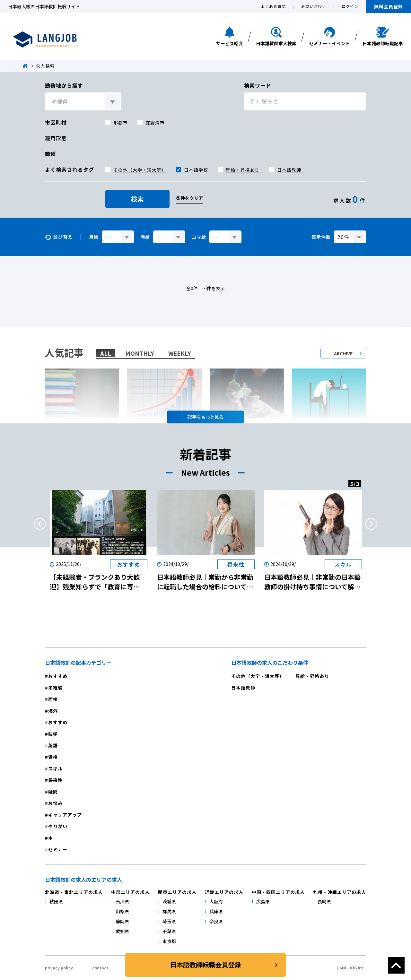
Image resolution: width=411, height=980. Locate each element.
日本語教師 (289, 170)
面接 (53, 699)
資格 (53, 757)
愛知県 (122, 931)
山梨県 (122, 911)
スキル (55, 768)
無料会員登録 (389, 6)
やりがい (58, 826)
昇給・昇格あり (243, 170)
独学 (53, 734)
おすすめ (58, 676)
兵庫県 (216, 911)
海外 (53, 711)
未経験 (55, 688)
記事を (205, 417)
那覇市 (121, 123)
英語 (53, 745)
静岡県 (122, 921)
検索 (137, 199)
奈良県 (216, 921)
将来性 (55, 780)
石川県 (122, 901)
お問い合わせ (314, 6)
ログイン (350, 6)
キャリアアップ (65, 815)
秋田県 (56, 901)
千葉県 (169, 931)
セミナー (58, 849)
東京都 (169, 941)
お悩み (55, 803)
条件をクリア (189, 198)
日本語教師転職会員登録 (205, 965)
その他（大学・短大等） (140, 170)
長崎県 (324, 901)
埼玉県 (169, 921)
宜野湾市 (155, 123)
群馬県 (169, 911)
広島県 (263, 901)
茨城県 (169, 901)
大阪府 (216, 901)
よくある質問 (273, 6)
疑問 (53, 792)
